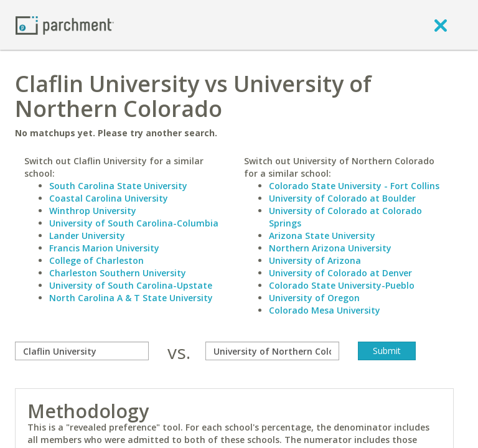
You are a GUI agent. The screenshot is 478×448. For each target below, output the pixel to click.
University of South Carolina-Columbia (134, 223)
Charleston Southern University (118, 273)
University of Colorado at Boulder (342, 198)
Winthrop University (93, 211)
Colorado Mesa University (325, 310)
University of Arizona (315, 260)
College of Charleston (96, 260)
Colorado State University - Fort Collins (354, 186)
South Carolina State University (118, 186)
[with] (272, 351)
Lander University (87, 236)
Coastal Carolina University (109, 198)
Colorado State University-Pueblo (342, 285)
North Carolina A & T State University (131, 298)
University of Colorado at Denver (340, 273)
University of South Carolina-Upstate (131, 285)
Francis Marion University (104, 248)
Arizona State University (322, 236)
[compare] (82, 351)
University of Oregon (314, 298)
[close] (441, 25)
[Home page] (65, 25)
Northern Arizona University (330, 248)
